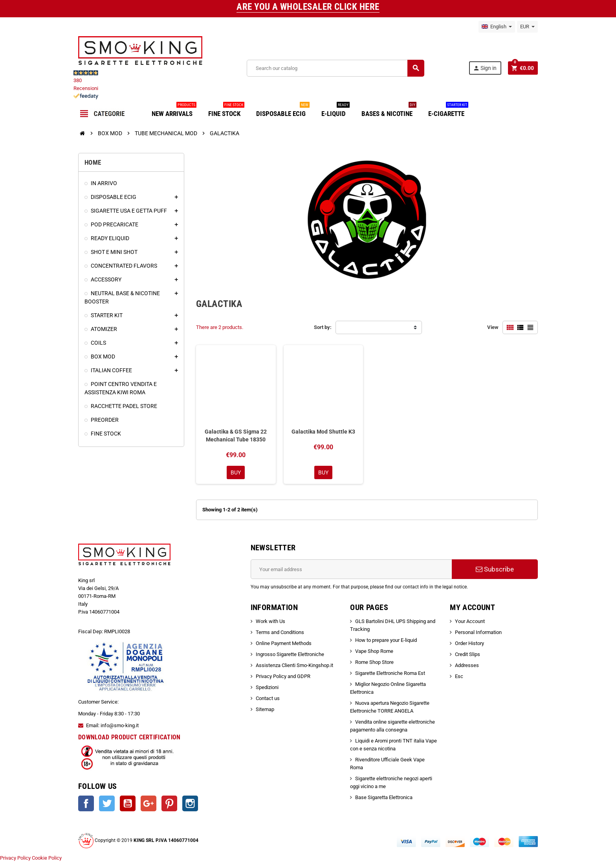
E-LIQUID (335, 111)
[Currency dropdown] (527, 27)
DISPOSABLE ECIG (283, 111)
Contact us (268, 698)
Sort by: (323, 327)
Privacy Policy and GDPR (283, 676)
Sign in (485, 68)
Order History (469, 643)
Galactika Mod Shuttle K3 (323, 432)
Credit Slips (467, 654)
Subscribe (495, 569)
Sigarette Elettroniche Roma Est (390, 673)
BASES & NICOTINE (389, 111)
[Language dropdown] (497, 27)
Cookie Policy (47, 858)
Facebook (86, 803)
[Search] (335, 68)
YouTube (128, 803)
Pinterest (169, 803)
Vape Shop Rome (374, 651)
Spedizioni (267, 687)
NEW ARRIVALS (174, 111)
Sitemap (265, 709)
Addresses (467, 665)
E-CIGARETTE (448, 111)
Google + (148, 803)
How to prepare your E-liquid (386, 640)
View (493, 327)
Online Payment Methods (284, 643)
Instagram (190, 803)
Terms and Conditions (280, 632)
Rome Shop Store (374, 662)
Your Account (470, 621)
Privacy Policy (15, 858)
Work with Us (270, 621)
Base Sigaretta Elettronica (384, 797)
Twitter (107, 803)
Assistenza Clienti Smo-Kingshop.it (294, 665)
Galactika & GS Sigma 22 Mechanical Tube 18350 (236, 436)
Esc (459, 676)
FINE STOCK (226, 111)
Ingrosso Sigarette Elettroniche (290, 654)
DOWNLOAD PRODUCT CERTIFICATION (129, 737)
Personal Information (478, 632)
